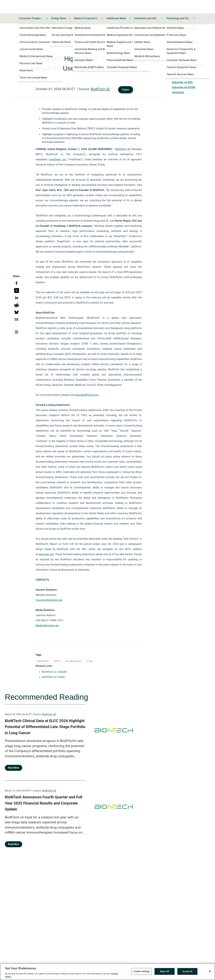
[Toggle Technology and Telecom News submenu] (194, 18)
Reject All (165, 973)
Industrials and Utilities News (146, 18)
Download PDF (180, 77)
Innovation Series (73, 661)
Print (175, 72)
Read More (14, 768)
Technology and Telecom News (178, 18)
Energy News (59, 18)
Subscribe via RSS (182, 82)
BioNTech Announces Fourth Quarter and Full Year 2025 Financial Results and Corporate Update (44, 803)
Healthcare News (116, 18)
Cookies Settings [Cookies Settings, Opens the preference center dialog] (142, 973)
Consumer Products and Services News (31, 18)
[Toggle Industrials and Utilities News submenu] (162, 18)
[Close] (210, 973)
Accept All (187, 973)
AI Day (89, 661)
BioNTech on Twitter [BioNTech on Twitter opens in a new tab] (54, 677)
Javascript (178, 92)
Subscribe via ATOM (183, 87)
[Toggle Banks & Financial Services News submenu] (102, 18)
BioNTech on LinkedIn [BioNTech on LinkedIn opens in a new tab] (54, 672)
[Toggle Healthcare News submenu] (130, 18)
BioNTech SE (100, 89)
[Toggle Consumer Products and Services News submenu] (47, 18)
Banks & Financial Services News (86, 18)
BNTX (57, 661)
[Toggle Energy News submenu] (70, 18)
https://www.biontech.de (186, 52)
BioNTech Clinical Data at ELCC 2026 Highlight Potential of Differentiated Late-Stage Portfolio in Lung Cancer (45, 727)
